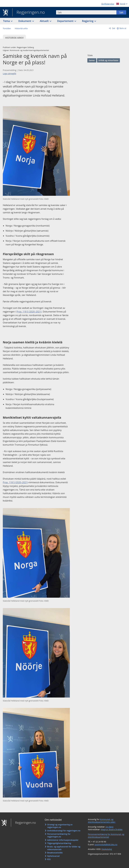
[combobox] (86, 12)
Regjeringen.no (29, 12)
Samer (92, 60)
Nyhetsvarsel (53, 856)
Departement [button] (66, 21)
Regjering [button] (88, 21)
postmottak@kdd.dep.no (106, 844)
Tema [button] (7, 21)
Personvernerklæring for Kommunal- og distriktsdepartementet (106, 836)
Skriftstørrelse (108, 4)
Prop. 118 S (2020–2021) (29, 312)
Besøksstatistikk (55, 853)
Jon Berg (110, 827)
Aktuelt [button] (45, 21)
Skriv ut (123, 28)
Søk (121, 12)
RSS (49, 859)
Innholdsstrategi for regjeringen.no (64, 831)
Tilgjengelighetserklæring (59, 843)
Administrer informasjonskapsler (63, 840)
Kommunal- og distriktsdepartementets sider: (102, 821)
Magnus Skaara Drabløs (112, 829)
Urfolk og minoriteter (108, 60)
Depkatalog (107, 849)
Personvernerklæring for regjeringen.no (59, 835)
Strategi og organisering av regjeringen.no (60, 826)
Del (113, 28)
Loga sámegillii (9, 74)
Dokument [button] (25, 21)
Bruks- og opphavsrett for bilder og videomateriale (64, 848)
